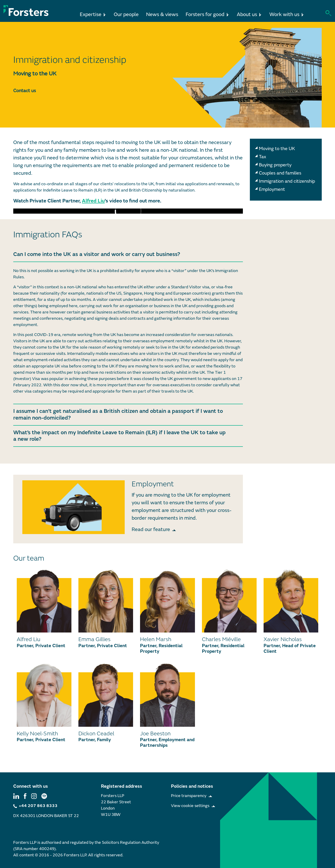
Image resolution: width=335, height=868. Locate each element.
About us (249, 13)
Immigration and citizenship (287, 181)
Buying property (275, 165)
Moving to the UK (277, 149)
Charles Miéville (221, 639)
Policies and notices (192, 786)
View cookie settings (190, 806)
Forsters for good (208, 13)
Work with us (287, 13)
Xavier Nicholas (283, 639)
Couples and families (280, 173)
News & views (162, 15)
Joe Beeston (155, 734)
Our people (126, 15)
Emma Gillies (94, 639)
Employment (272, 189)
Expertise (93, 13)
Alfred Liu (93, 201)
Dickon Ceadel (96, 734)
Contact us (25, 91)
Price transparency (189, 796)
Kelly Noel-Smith (37, 734)
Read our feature (151, 530)
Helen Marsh (156, 639)
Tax (263, 157)
